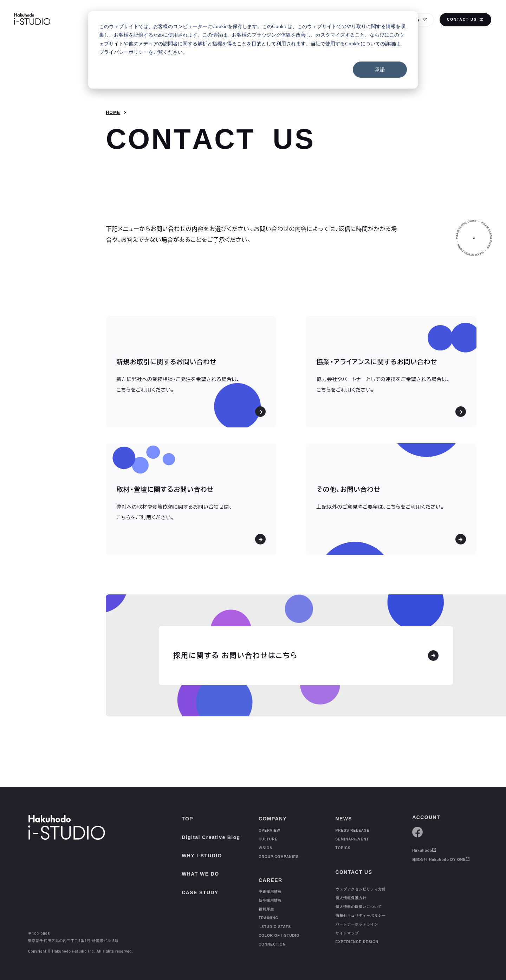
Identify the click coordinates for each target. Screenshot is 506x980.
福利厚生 (266, 903)
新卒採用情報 (270, 894)
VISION (266, 848)
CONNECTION (272, 938)
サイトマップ (347, 926)
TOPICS (343, 848)
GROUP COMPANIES (279, 857)
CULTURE (268, 839)
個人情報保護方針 (351, 891)
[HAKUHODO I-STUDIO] (32, 20)
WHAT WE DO (200, 874)
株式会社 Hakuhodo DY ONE (441, 860)
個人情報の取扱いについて (359, 900)
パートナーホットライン (357, 918)
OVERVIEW (270, 830)
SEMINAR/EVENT (352, 839)
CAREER (271, 874)
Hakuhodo (424, 850)
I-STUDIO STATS (275, 921)
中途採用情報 (270, 886)
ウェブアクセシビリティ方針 (361, 882)
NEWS (344, 819)
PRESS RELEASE (353, 830)
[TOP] (20, 964)
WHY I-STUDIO (202, 856)
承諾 (380, 69)
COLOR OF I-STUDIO (279, 930)
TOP (187, 819)
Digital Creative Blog (211, 837)
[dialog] (253, 50)
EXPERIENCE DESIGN (357, 935)
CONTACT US (465, 20)
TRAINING (268, 912)
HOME (113, 112)
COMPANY (273, 819)
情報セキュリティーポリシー (361, 909)
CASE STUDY (200, 892)
